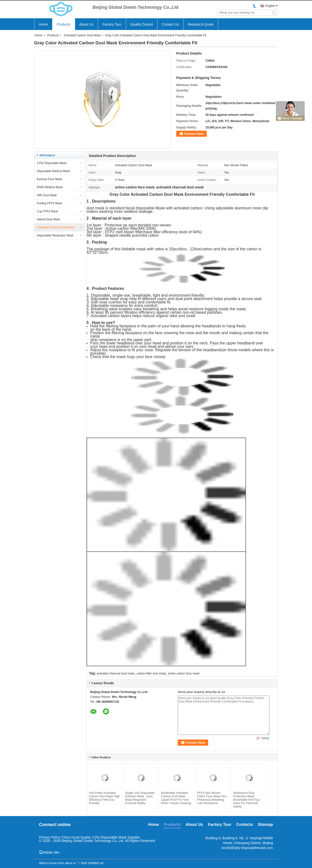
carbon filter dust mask (151, 673)
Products (63, 24)
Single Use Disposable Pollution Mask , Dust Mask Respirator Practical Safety (140, 798)
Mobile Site (49, 852)
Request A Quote (201, 24)
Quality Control (142, 24)
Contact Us (170, 24)
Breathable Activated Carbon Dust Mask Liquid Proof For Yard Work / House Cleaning (176, 798)
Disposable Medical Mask (53, 171)
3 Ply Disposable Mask (52, 163)
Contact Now (194, 134)
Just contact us (92, 863)
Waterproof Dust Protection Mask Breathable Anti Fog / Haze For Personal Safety (247, 800)
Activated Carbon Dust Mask (82, 35)
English (270, 6)
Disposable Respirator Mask (55, 235)
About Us (87, 24)
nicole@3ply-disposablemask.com (247, 848)
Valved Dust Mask (49, 219)
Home (43, 24)
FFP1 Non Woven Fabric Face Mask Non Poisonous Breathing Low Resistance (212, 798)
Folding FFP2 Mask (49, 203)
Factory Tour (112, 24)
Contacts (244, 824)
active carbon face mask (184, 673)
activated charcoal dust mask (116, 673)
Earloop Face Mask (49, 179)
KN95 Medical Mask (50, 187)
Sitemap (265, 824)
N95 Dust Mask (47, 195)
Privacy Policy (50, 837)
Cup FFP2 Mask (47, 211)
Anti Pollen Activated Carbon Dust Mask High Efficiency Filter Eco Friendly (104, 798)
